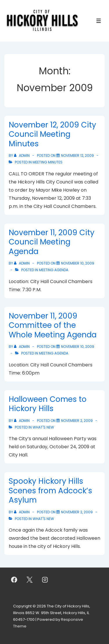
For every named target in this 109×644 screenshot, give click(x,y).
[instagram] (45, 580)
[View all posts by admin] (22, 155)
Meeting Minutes (48, 162)
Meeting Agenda (54, 270)
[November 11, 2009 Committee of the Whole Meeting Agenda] (78, 347)
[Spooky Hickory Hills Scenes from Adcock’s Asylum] (77, 512)
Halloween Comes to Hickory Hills (48, 404)
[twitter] (30, 580)
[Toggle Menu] (99, 21)
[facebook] (14, 580)
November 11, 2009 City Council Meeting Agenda (52, 242)
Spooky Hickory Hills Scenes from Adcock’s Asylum (50, 491)
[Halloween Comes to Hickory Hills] (77, 421)
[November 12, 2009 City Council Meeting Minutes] (77, 155)
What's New (43, 427)
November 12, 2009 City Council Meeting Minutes (52, 134)
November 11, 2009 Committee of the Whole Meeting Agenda (53, 325)
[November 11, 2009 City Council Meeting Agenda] (78, 263)
